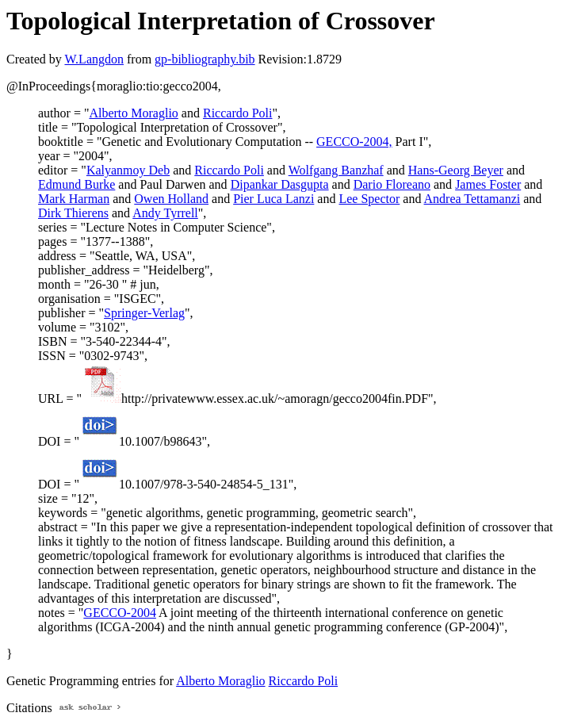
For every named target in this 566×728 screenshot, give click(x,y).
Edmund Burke (76, 184)
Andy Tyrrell (165, 213)
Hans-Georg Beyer (456, 170)
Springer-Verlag (144, 313)
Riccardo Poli (238, 113)
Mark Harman (74, 199)
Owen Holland (171, 199)
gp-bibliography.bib (205, 59)
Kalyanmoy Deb (128, 170)
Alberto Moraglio (133, 113)
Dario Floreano (392, 184)
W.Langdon (94, 59)
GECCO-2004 (120, 613)
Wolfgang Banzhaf (336, 170)
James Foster (488, 184)
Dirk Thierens (73, 213)
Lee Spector (369, 199)
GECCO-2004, (354, 142)
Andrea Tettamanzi (472, 199)
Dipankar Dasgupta (280, 184)
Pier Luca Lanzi (273, 199)
